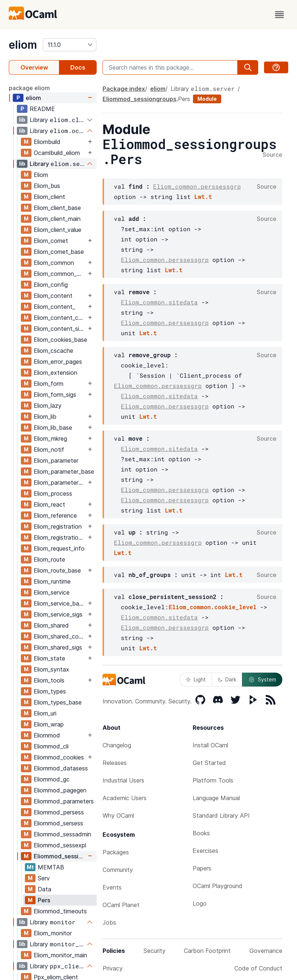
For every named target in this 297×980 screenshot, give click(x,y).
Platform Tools (213, 780)
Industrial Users (123, 780)
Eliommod (47, 735)
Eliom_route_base (57, 570)
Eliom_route (49, 559)
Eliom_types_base (58, 702)
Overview (34, 67)
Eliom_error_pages (58, 362)
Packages (116, 852)
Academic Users (125, 798)
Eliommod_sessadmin (62, 834)
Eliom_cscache (53, 351)
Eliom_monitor (53, 933)
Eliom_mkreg (50, 439)
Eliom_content (53, 296)
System (262, 680)
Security (155, 951)
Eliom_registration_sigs (60, 537)
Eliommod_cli (51, 746)
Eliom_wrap (49, 724)
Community (118, 870)
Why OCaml (118, 816)
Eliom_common (54, 263)
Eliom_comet (51, 241)
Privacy (113, 968)
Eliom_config (51, 285)
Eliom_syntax (51, 669)
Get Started (209, 763)
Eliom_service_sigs (58, 614)
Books (201, 833)
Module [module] (207, 99)
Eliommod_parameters (64, 801)
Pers (44, 900)
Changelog (117, 745)
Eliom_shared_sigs (58, 647)
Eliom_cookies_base (60, 340)
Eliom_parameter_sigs (60, 482)
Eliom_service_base (60, 603)
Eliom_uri (45, 713)
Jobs (109, 922)
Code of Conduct (258, 968)
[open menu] (279, 15)
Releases (115, 763)
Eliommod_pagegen (60, 790)
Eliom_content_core (60, 318)
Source (272, 155)
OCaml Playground (218, 886)
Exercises (205, 851)
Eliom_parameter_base (64, 471)
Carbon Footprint (207, 951)
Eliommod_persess (59, 812)
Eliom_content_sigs (60, 329)
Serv (44, 878)
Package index (124, 89)
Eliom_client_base (57, 208)
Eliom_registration (58, 526)
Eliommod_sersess (58, 823)
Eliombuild (47, 142)
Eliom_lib (45, 417)
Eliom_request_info (59, 548)
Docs (78, 67)
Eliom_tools (49, 680)
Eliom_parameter (56, 461)
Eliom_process (53, 493)
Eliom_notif (49, 450)
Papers (202, 868)
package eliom (29, 88)
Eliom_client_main (57, 219)
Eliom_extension (55, 373)
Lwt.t (203, 197)
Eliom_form (49, 384)
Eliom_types (50, 691)
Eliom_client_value (57, 230)
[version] (70, 45)
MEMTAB (51, 867)
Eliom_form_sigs (55, 395)
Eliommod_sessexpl (60, 845)
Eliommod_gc (52, 779)
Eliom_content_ (54, 307)
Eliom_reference (55, 515)
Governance (266, 951)
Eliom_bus (47, 186)
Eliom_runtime (52, 581)
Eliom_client (49, 197)
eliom (23, 45)
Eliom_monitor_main (60, 955)
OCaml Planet (121, 905)
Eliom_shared (51, 625)
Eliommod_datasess (61, 768)
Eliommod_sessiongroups (60, 856)
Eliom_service (52, 592)
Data (44, 889)
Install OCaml (210, 745)
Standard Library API (221, 816)
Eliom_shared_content (60, 636)
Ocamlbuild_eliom (57, 153)
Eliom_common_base (60, 274)
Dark (227, 679)
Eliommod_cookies (59, 757)
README (42, 109)
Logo (200, 903)
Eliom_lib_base (53, 428)
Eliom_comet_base (59, 252)
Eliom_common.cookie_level (212, 607)
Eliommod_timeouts (60, 911)
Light (196, 679)
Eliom (41, 175)
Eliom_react (49, 504)
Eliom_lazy (48, 406)
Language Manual (216, 798)
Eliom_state (49, 658)
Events (112, 887)
